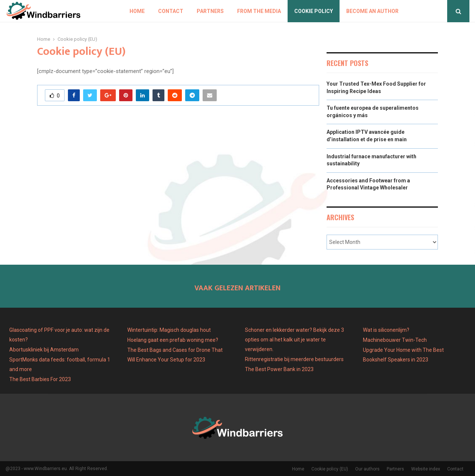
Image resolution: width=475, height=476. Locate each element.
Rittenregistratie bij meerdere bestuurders (294, 359)
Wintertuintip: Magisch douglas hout (169, 330)
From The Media (259, 11)
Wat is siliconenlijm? (386, 330)
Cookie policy (314, 11)
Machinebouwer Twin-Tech (395, 340)
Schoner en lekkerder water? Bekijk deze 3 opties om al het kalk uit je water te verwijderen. (294, 340)
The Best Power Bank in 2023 (279, 369)
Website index (426, 469)
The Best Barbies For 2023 (40, 379)
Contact (171, 11)
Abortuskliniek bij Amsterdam (44, 350)
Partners (210, 11)
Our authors (367, 469)
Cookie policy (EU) (330, 469)
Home (137, 11)
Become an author (372, 11)
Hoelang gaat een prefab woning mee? (173, 340)
